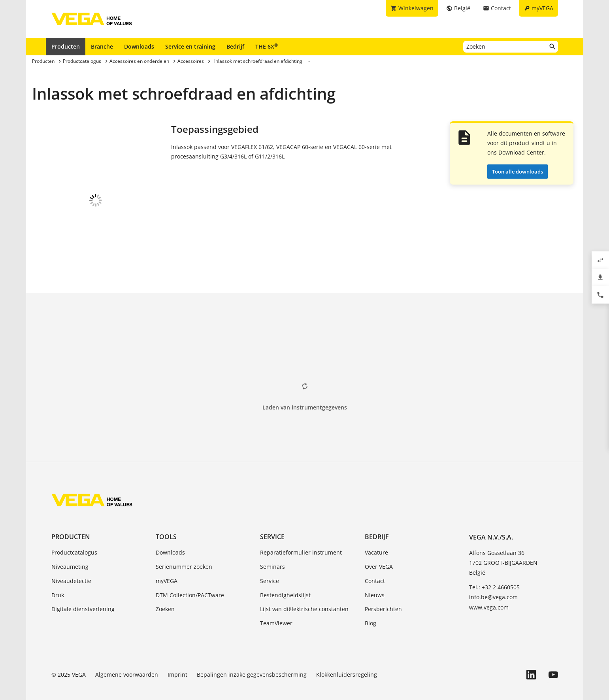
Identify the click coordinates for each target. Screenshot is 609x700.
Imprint (177, 659)
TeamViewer (276, 608)
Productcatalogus (74, 537)
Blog (370, 608)
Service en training (190, 46)
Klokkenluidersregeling (347, 659)
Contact (375, 565)
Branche (102, 46)
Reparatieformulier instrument (301, 537)
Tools (166, 521)
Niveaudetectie (71, 565)
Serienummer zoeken (184, 551)
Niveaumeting (70, 551)
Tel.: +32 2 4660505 (494, 572)
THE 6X (267, 46)
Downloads (139, 46)
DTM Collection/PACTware (190, 580)
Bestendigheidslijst (285, 580)
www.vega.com (489, 592)
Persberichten (383, 593)
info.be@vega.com (493, 582)
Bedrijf (235, 46)
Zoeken (165, 593)
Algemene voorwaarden (127, 659)
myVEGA (167, 565)
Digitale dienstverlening (83, 593)
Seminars (272, 551)
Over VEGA (379, 551)
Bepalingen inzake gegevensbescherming (252, 659)
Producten (66, 46)
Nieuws (375, 580)
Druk (58, 580)
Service (272, 521)
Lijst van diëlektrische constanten (304, 593)
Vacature (376, 537)
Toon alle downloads (518, 172)
